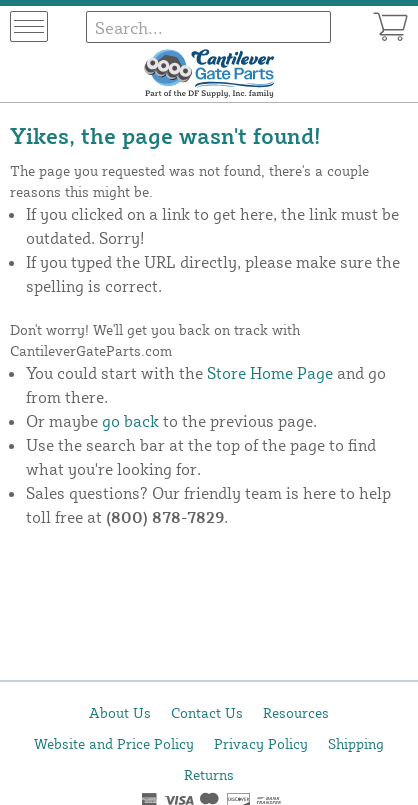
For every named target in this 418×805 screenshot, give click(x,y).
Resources (296, 712)
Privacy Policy (261, 743)
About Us (120, 712)
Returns (209, 774)
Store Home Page (270, 373)
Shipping (356, 743)
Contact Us (207, 712)
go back (130, 421)
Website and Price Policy (114, 743)
